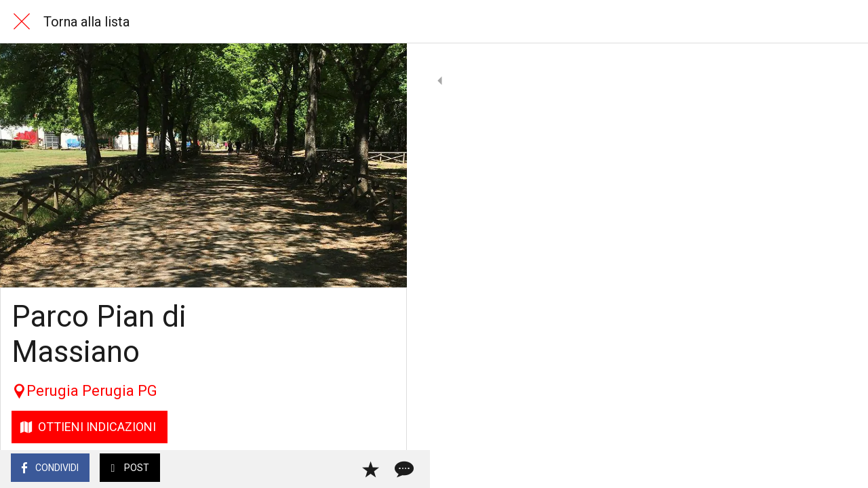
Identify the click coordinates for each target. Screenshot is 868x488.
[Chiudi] (22, 22)
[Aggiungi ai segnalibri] (347, 469)
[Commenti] (380, 469)
